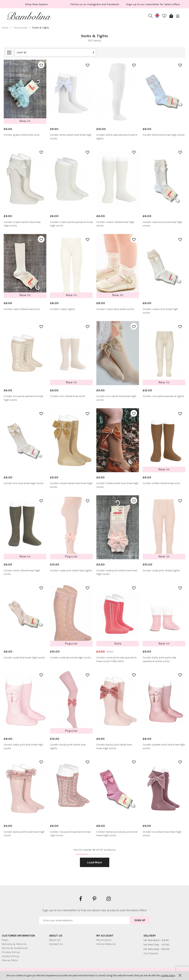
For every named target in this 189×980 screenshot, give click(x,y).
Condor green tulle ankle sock (22, 135)
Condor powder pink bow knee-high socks (164, 746)
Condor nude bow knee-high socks (24, 658)
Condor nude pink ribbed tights (161, 570)
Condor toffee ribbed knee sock (161, 483)
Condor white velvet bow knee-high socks (71, 137)
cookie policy (168, 975)
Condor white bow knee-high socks (164, 135)
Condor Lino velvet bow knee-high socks (116, 398)
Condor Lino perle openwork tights (163, 396)
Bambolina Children (30, 17)
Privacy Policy (11, 952)
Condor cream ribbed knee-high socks (115, 224)
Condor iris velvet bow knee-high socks (162, 834)
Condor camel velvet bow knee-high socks (71, 485)
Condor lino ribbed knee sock (67, 396)
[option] (36, 4)
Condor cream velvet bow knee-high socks (22, 224)
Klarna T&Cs (10, 960)
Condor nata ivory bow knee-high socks (162, 224)
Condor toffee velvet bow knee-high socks (117, 485)
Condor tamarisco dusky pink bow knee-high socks (117, 834)
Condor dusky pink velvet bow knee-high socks (114, 746)
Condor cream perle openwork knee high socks (71, 224)
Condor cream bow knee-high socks (160, 311)
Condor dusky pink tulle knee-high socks (24, 834)
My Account (104, 940)
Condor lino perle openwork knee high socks (23, 398)
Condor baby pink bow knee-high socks (23, 746)
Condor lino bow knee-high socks (24, 483)
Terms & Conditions (15, 948)
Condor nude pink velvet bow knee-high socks (117, 572)
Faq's (5, 940)
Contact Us (56, 944)
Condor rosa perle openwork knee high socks (70, 834)
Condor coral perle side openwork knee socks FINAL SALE (116, 659)
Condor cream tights (63, 309)
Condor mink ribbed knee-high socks (22, 572)
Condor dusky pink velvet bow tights (68, 746)
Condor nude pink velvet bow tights (71, 570)
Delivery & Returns (14, 944)
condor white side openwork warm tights (117, 137)
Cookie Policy (10, 956)
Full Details (151, 953)
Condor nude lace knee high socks (71, 658)
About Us (55, 940)
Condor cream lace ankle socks (115, 309)
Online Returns (106, 944)
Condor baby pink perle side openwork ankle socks (159, 659)
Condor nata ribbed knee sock (22, 309)
